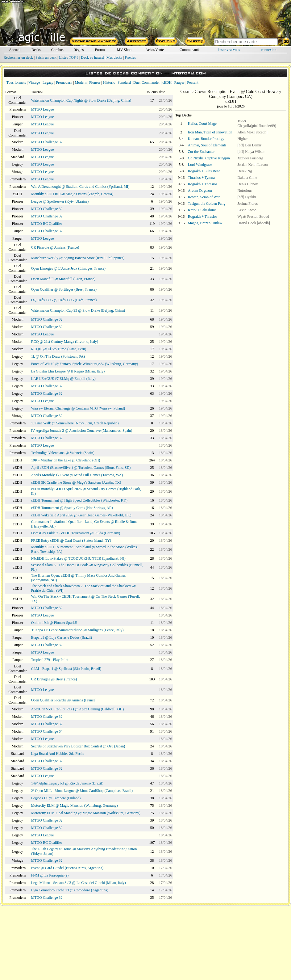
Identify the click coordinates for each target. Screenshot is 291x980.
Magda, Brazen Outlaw (205, 223)
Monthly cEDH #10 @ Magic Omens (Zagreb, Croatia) (72, 194)
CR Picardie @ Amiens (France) (55, 247)
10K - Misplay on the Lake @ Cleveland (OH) (66, 460)
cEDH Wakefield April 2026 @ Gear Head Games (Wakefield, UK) (81, 515)
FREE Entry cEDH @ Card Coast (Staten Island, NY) (71, 540)
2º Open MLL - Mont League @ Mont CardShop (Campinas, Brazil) (82, 791)
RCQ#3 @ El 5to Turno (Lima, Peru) (59, 349)
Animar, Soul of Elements (207, 145)
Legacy (48, 82)
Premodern (64, 82)
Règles (79, 50)
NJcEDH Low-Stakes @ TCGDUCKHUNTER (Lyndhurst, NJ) (78, 558)
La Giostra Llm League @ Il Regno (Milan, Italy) (68, 371)
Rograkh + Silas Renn (204, 171)
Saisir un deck (46, 57)
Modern (81, 82)
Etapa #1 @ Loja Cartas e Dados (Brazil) (62, 637)
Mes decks (114, 57)
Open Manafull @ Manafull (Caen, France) (63, 279)
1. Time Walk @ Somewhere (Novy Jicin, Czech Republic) (75, 423)
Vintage (34, 82)
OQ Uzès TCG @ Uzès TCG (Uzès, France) (64, 300)
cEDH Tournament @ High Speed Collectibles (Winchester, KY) (79, 500)
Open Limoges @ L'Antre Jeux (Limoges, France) (68, 268)
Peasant (193, 82)
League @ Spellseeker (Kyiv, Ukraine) (60, 201)
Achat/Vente (154, 50)
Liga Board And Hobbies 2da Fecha (58, 754)
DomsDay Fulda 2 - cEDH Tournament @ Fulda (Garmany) (76, 533)
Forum (100, 50)
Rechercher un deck (18, 57)
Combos (57, 50)
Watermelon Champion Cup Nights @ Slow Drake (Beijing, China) (81, 100)
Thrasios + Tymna (201, 178)
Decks (36, 50)
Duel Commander (147, 82)
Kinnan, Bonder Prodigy (206, 139)
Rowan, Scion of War (204, 197)
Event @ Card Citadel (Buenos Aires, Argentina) (67, 868)
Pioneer (95, 82)
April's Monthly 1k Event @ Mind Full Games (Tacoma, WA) (77, 475)
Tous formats (16, 82)
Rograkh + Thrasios (203, 184)
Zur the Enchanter (201, 152)
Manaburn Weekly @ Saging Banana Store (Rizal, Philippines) (78, 258)
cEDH (167, 82)
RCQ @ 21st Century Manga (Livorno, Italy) (65, 342)
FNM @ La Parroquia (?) (50, 875)
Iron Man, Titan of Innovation (210, 132)
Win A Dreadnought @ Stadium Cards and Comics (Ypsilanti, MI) (80, 187)
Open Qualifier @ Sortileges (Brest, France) (64, 289)
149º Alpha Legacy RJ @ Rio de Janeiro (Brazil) (67, 783)
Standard (124, 82)
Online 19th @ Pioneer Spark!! (54, 623)
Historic (109, 82)
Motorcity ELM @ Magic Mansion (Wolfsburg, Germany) (75, 805)
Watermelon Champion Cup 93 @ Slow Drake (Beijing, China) (78, 310)
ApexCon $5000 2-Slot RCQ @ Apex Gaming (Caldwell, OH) (78, 709)
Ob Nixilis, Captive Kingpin (209, 158)
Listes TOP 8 (69, 57)
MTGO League (43, 109)
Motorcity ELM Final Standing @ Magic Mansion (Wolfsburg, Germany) (86, 813)
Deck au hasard (92, 57)
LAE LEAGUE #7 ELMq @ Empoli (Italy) (63, 379)
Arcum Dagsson (200, 191)
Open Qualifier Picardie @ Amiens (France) (64, 700)
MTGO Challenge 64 (47, 731)
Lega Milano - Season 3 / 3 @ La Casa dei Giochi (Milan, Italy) (79, 883)
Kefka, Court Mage (202, 124)
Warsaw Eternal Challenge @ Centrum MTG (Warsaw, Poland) (78, 408)
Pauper (179, 82)
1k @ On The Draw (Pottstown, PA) (58, 356)
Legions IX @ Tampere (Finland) (56, 798)
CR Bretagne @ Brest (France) (54, 679)
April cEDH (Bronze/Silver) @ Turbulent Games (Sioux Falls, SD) (81, 468)
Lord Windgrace (200, 165)
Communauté (190, 50)
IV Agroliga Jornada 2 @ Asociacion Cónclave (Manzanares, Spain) (82, 431)
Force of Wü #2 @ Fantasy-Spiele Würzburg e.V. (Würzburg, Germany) (85, 364)
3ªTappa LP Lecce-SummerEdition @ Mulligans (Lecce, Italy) (77, 630)
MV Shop (124, 50)
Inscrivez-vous (229, 50)
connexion (269, 50)
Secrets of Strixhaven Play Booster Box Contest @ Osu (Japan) (78, 746)
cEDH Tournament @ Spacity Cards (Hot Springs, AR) (72, 508)
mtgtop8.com (189, 73)
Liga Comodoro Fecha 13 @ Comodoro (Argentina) (70, 890)
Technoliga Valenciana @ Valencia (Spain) (63, 453)
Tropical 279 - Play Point (50, 660)
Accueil (15, 50)
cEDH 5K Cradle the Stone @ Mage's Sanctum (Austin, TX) (76, 482)
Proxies (130, 57)
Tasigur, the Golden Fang (207, 204)
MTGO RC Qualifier (47, 224)
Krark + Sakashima (202, 210)
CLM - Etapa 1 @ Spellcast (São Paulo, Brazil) (66, 669)
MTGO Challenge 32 (47, 142)
